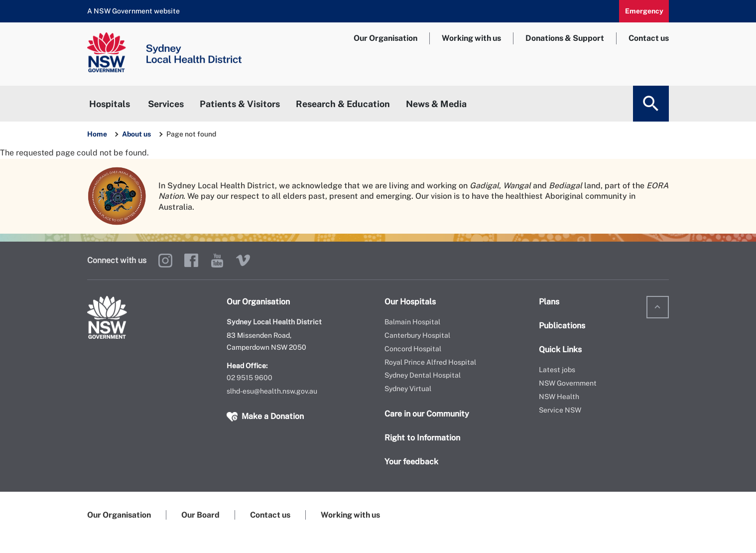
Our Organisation (385, 38)
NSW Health (559, 397)
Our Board (200, 515)
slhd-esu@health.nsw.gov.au (272, 391)
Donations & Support (565, 38)
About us (137, 134)
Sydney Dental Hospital (423, 375)
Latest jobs (557, 370)
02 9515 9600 (250, 378)
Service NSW (560, 410)
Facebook (191, 261)
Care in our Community (427, 414)
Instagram (165, 261)
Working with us (471, 38)
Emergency (644, 11)
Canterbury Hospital (417, 335)
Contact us (649, 38)
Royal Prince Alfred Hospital (430, 362)
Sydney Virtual (408, 389)
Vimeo (243, 261)
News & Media (436, 104)
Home (97, 134)
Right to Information (422, 438)
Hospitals (110, 104)
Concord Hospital (413, 349)
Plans (549, 302)
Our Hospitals (410, 302)
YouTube (217, 261)
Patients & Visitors (240, 104)
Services (166, 104)
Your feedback (411, 462)
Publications (562, 326)
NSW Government (568, 383)
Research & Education (343, 104)
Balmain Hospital (412, 322)
